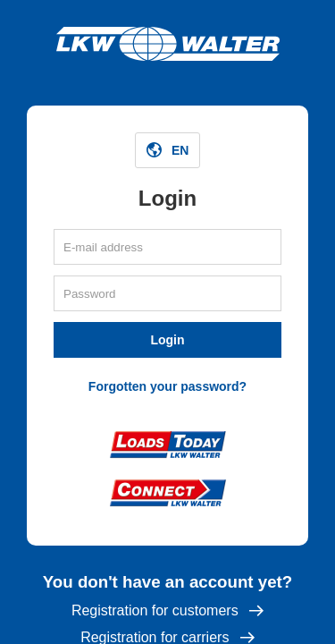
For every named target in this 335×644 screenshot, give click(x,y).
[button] (168, 150)
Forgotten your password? (167, 386)
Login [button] (167, 340)
